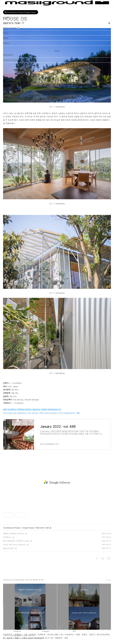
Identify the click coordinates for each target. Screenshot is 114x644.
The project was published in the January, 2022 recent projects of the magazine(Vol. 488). (42, 413)
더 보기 (108, 580)
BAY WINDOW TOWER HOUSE (16, 541)
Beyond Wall (8, 548)
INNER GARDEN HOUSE (13, 533)
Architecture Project (12, 528)
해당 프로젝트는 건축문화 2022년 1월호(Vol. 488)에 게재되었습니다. (32, 410)
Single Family (28, 528)
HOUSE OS (15, 18)
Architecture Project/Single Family (21, 12)
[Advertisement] (57, 482)
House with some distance (14, 544)
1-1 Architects (15, 383)
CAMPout (7, 537)
